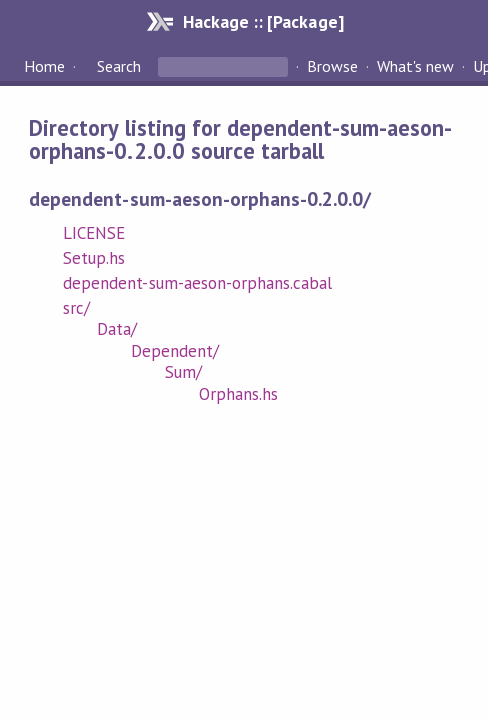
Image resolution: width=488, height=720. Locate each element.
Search (119, 66)
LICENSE (94, 233)
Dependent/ (175, 351)
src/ (76, 308)
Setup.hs (94, 258)
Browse (332, 66)
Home (44, 66)
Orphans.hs (238, 394)
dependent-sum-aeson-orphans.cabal (197, 283)
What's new (415, 66)
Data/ (117, 329)
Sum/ (183, 372)
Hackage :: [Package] (263, 21)
